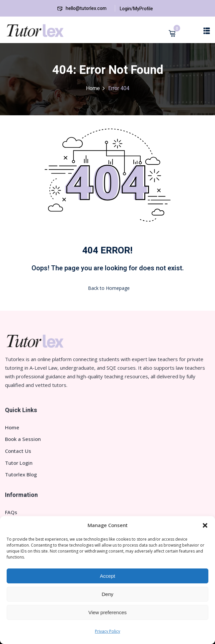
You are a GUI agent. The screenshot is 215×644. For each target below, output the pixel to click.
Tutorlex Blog (21, 474)
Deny (107, 594)
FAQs (11, 512)
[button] (205, 525)
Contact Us (18, 451)
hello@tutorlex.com (82, 8)
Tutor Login (19, 463)
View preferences (107, 612)
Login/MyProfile (136, 9)
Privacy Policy (107, 631)
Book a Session (23, 439)
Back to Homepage (107, 288)
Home (93, 88)
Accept (107, 576)
